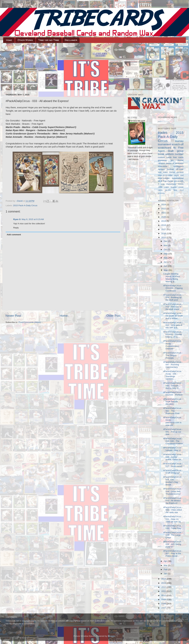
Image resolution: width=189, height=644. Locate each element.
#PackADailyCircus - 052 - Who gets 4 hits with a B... (173, 325)
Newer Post (13, 316)
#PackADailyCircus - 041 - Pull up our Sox (173, 432)
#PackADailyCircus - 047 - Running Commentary (173, 365)
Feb (166, 569)
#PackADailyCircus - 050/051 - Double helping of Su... (173, 334)
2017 (164, 229)
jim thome (177, 160)
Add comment (14, 235)
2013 (164, 583)
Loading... (132, 167)
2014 (164, 579)
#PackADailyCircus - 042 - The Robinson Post (173, 411)
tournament (164, 144)
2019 (164, 221)
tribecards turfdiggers (171, 166)
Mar (166, 565)
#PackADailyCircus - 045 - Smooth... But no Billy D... (173, 386)
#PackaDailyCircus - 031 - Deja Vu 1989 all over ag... (173, 519)
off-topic (180, 169)
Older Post (113, 316)
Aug (166, 258)
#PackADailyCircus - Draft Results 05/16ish (173, 402)
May (166, 270)
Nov (166, 245)
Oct (166, 250)
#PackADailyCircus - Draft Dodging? (173, 472)
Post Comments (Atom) (30, 322)
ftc (175, 148)
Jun (166, 266)
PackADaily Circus (175, 184)
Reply (16, 228)
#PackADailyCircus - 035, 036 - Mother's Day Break (173, 481)
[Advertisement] (94, 67)
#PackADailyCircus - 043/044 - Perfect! (173, 394)
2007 (164, 608)
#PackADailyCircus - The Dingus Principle (173, 355)
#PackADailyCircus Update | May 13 (172, 449)
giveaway (162, 160)
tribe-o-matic (164, 178)
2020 (164, 217)
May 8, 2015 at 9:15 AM (33, 219)
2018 (164, 225)
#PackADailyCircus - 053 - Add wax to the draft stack (173, 307)
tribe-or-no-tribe (165, 175)
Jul (165, 262)
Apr (166, 561)
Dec (166, 241)
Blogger (111, 636)
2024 (164, 205)
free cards (178, 157)
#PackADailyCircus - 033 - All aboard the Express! (173, 501)
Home (9, 40)
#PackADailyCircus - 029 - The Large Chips (173, 535)
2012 (164, 587)
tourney (179, 141)
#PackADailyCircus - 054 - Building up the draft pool (173, 297)
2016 (164, 233)
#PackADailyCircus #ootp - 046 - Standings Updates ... (172, 375)
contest (180, 172)
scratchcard (165, 148)
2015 (164, 238)
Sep (166, 254)
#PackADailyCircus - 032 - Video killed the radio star (173, 510)
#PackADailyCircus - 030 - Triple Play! (173, 527)
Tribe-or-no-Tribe (49, 40)
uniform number (174, 154)
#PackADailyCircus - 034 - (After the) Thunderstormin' (173, 491)
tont (160, 172)
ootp (163, 184)
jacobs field (171, 190)
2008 (164, 604)
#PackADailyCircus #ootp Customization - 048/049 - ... (172, 345)
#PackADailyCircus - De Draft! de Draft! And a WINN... (173, 316)
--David (19, 201)
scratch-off (178, 144)
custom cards (165, 157)
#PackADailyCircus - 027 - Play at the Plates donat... (173, 553)
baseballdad (178, 178)
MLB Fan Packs (166, 181)
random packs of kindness (171, 163)
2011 (164, 591)
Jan (166, 574)
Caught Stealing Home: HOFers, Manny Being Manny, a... (172, 278)
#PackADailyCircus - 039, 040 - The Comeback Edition (173, 441)
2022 (164, 209)
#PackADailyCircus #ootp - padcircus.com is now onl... (172, 421)
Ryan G (17, 219)
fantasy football (166, 169)
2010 (164, 595)
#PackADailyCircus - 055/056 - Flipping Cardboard (173, 288)
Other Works (25, 40)
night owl (179, 175)
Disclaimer (71, 40)
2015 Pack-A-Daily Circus (25, 205)
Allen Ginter (169, 172)
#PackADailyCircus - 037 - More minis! (173, 465)
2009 (164, 600)
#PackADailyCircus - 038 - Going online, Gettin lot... (173, 457)
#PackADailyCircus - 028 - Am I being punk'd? (173, 544)
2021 (164, 213)
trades (163, 133)
